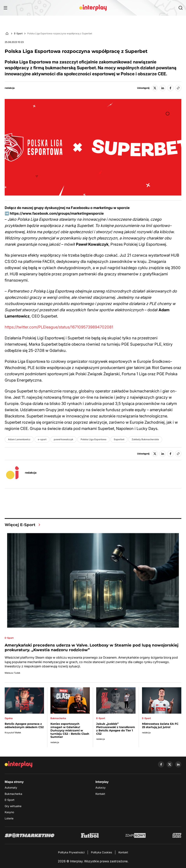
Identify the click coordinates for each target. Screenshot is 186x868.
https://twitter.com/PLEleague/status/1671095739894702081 (59, 327)
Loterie (9, 818)
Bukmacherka (13, 794)
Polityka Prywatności (71, 852)
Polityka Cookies (101, 852)
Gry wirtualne (13, 806)
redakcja (10, 88)
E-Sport (18, 33)
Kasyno (9, 812)
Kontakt (100, 794)
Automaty (11, 788)
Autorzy (100, 788)
